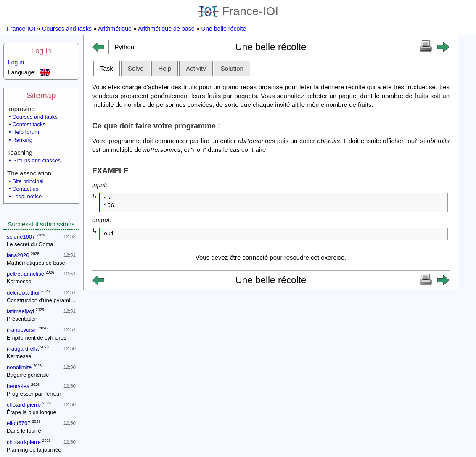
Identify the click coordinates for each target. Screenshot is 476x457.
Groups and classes (36, 161)
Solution (232, 68)
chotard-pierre (24, 405)
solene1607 (21, 237)
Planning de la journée (34, 450)
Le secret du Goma (30, 244)
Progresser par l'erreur (34, 394)
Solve (136, 68)
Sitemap (41, 95)
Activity (196, 68)
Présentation (22, 319)
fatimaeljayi (20, 311)
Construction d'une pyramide (41, 300)
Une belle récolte (224, 29)
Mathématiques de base (36, 263)
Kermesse (19, 281)
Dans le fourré (24, 431)
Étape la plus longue (32, 412)
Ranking (22, 140)
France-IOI (238, 11)
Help (165, 68)
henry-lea (18, 386)
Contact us (25, 189)
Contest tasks (29, 124)
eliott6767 (19, 423)
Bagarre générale (28, 375)
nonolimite (19, 367)
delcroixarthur (23, 293)
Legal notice (27, 196)
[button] (124, 47)
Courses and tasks (67, 29)
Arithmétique (115, 29)
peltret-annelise (25, 274)
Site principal (28, 181)
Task (107, 68)
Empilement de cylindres (37, 338)
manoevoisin (22, 330)
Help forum (26, 132)
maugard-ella (23, 349)
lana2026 (18, 255)
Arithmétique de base (166, 29)
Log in (41, 51)
